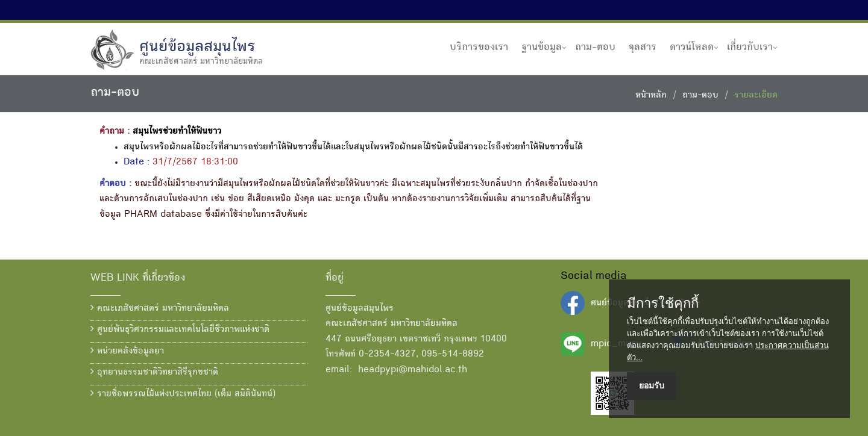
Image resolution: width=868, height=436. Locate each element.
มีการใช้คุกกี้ (663, 304)
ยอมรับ (652, 385)
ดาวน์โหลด (692, 48)
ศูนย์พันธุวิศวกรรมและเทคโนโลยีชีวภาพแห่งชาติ (180, 329)
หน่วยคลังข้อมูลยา (127, 351)
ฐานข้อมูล (542, 48)
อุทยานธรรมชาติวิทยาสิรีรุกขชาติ (154, 372)
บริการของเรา (479, 48)
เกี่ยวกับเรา (750, 48)
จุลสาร (643, 48)
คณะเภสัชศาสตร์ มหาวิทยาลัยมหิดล (160, 308)
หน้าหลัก (651, 96)
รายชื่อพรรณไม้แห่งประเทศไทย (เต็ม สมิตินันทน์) (183, 394)
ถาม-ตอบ (595, 48)
